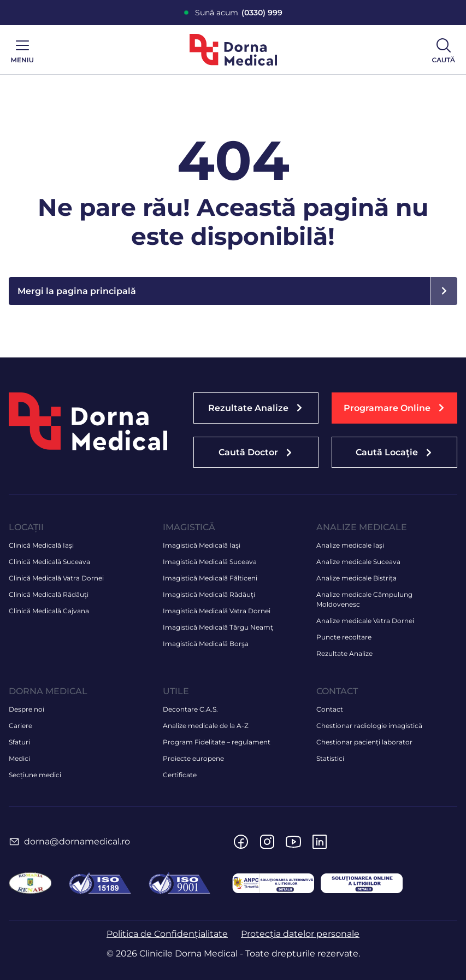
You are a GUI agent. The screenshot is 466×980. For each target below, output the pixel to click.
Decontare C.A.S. (190, 709)
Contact (330, 709)
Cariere (20, 726)
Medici (19, 758)
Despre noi (26, 709)
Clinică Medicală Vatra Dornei (56, 578)
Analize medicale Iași (350, 545)
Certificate (180, 775)
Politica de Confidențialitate (167, 934)
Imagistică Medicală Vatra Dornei (217, 611)
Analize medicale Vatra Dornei (365, 621)
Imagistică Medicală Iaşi (202, 545)
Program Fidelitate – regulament (217, 742)
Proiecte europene (193, 758)
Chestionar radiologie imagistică (369, 726)
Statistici (330, 758)
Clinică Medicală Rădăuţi (49, 594)
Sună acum (239, 13)
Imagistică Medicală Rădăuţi (209, 594)
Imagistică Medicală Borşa (206, 644)
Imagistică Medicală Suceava (210, 562)
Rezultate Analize (344, 653)
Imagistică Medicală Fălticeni (210, 578)
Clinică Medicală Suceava (49, 562)
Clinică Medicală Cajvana (49, 611)
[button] (394, 408)
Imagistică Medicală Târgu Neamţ (218, 627)
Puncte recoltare (344, 637)
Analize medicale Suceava (358, 562)
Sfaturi (19, 742)
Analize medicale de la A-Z (206, 726)
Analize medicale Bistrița (356, 578)
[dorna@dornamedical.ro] (14, 842)
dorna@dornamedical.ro (77, 841)
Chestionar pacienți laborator (364, 742)
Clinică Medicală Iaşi (41, 545)
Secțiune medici (35, 775)
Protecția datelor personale (300, 934)
